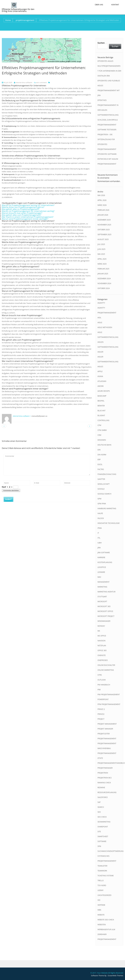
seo (99, 812)
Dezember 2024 (104, 278)
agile (100, 322)
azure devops (104, 391)
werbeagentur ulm (106, 929)
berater (101, 406)
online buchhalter (106, 665)
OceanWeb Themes (115, 976)
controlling (103, 420)
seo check (102, 817)
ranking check (104, 783)
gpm (99, 499)
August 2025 (103, 239)
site (99, 831)
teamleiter (102, 866)
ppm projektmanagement (109, 704)
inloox (101, 518)
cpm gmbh (102, 430)
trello (101, 880)
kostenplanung (105, 562)
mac (99, 577)
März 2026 (102, 205)
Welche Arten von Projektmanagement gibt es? (23, 207)
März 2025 (102, 264)
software (102, 841)
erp (99, 459)
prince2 (101, 714)
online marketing (106, 670)
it (98, 533)
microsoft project (106, 616)
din (99, 450)
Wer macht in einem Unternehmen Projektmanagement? (28, 217)
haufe (100, 513)
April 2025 (102, 259)
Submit (8, 499)
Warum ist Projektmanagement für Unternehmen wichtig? (28, 211)
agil (99, 318)
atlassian (102, 381)
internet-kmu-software (23, 82)
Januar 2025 (103, 274)
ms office (102, 636)
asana (100, 376)
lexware (101, 572)
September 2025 (104, 234)
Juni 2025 (101, 249)
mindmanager (104, 621)
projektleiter (104, 734)
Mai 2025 (101, 254)
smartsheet (103, 836)
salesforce (103, 797)
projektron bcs (105, 778)
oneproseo (103, 660)
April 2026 (102, 200)
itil (99, 538)
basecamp (102, 396)
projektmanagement (25, 20)
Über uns (99, 5)
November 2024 (104, 283)
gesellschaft (104, 484)
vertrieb (101, 905)
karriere (101, 557)
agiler (100, 352)
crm (99, 435)
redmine (101, 787)
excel (100, 464)
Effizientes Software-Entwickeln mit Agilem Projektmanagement (108, 159)
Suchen (101, 43)
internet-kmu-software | (22, 416)
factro (101, 469)
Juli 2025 (101, 244)
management (103, 582)
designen (102, 440)
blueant (101, 415)
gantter (101, 479)
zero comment (41, 82)
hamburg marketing (107, 508)
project (101, 719)
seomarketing (104, 822)
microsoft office (105, 611)
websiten (102, 925)
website (101, 915)
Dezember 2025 (104, 220)
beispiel (101, 401)
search (101, 807)
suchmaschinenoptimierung (111, 851)
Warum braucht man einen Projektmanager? (22, 213)
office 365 (102, 650)
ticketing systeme (106, 876)
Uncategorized (104, 895)
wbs (99, 910)
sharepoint (103, 827)
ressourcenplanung (107, 792)
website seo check (106, 920)
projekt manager (105, 729)
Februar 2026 (103, 210)
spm (99, 846)
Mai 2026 (101, 195)
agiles (100, 366)
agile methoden (105, 327)
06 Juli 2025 (7, 82)
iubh (100, 543)
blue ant (102, 411)
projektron (103, 773)
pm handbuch (104, 685)
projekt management (107, 724)
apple (100, 371)
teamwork (102, 871)
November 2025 (104, 225)
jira (99, 548)
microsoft (102, 601)
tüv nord (102, 885)
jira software (104, 552)
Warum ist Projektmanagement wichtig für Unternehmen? (28, 205)
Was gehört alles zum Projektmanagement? (21, 215)
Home (8, 20)
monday (101, 626)
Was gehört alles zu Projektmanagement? (21, 209)
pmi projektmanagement (109, 694)
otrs (100, 675)
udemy (101, 890)
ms (99, 631)
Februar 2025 (103, 269)
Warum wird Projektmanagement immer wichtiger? (25, 219)
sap (99, 802)
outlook (102, 680)
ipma (100, 528)
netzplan (102, 645)
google (101, 489)
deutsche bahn (104, 445)
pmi (99, 690)
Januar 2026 (103, 215)
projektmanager (105, 768)
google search (104, 494)
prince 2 (101, 709)
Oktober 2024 (104, 288)
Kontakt (115, 5)
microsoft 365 (104, 606)
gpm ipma (102, 504)
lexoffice (102, 567)
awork (101, 386)
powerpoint (103, 699)
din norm (102, 455)
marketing (102, 587)
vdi (99, 900)
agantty (101, 303)
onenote (102, 655)
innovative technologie (109, 523)
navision (102, 641)
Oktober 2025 (104, 230)
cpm (99, 425)
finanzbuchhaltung (107, 474)
